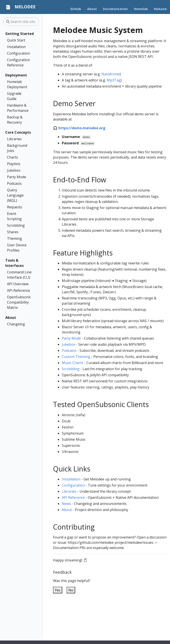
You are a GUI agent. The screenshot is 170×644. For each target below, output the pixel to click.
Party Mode (17, 177)
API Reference (19, 290)
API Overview (18, 284)
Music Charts (73, 363)
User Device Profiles (17, 248)
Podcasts (14, 183)
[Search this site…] (21, 22)
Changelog (16, 324)
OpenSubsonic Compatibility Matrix (19, 302)
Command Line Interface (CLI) (19, 275)
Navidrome (111, 74)
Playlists (14, 164)
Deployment (16, 75)
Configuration (19, 53)
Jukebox (14, 170)
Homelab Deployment (17, 84)
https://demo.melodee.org (82, 128)
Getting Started (19, 34)
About (11, 318)
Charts (12, 157)
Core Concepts (18, 132)
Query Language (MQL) (15, 195)
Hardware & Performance (18, 108)
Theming (14, 238)
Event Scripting (14, 216)
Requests (15, 207)
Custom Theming (76, 357)
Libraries (14, 139)
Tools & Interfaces (14, 263)
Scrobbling (16, 225)
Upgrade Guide (14, 96)
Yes (58, 590)
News (66, 504)
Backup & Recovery (15, 120)
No (71, 590)
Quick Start (16, 40)
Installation (16, 47)
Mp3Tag (114, 80)
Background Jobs (17, 148)
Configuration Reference (19, 62)
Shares (13, 232)
